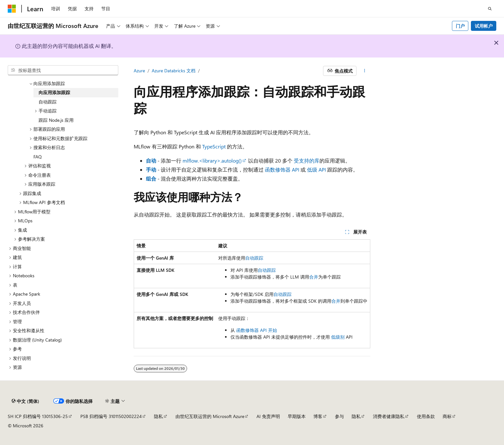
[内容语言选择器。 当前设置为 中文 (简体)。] (25, 401)
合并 (314, 277)
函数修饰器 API (282, 169)
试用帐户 (484, 26)
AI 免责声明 (268, 416)
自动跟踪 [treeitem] (48, 102)
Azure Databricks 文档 (174, 71)
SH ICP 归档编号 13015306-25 (38, 416)
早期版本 (297, 416)
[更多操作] (365, 71)
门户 (460, 26)
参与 (339, 416)
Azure (139, 71)
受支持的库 (307, 160)
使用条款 (426, 416)
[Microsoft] (12, 9)
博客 (318, 416)
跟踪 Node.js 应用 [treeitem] (56, 120)
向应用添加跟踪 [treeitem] (54, 92)
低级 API (316, 169)
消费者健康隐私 (389, 416)
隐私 (158, 416)
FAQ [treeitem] (38, 157)
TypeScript (214, 146)
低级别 (338, 337)
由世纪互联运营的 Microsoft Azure (210, 416)
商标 (447, 416)
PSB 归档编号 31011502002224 (111, 416)
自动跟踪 (254, 258)
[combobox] (63, 70)
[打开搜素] (490, 9)
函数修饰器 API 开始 (257, 330)
